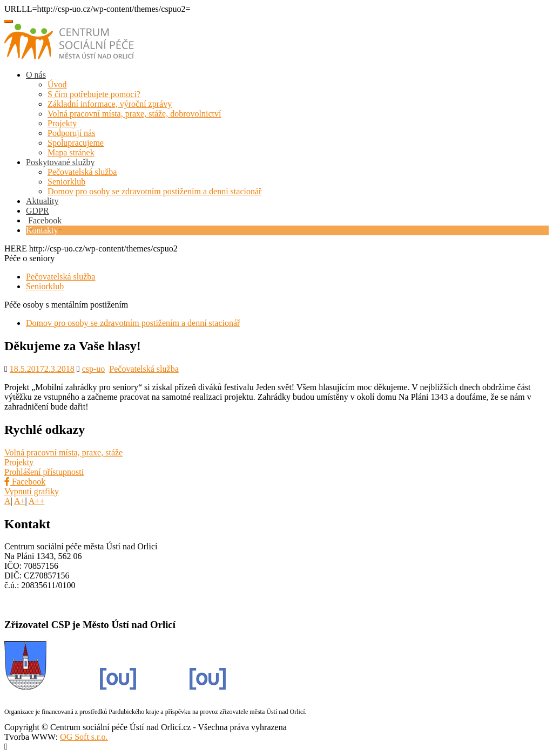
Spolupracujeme (76, 143)
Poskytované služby (60, 162)
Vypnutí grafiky (32, 491)
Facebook (25, 482)
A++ (37, 501)
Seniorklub (66, 182)
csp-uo (94, 369)
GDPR (38, 211)
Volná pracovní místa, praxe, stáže (63, 452)
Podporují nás (71, 133)
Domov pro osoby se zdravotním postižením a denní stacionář (154, 191)
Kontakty (42, 230)
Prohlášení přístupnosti (44, 472)
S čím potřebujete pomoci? (94, 94)
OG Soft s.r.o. (84, 737)
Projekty (62, 123)
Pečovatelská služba (82, 172)
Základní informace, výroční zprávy (110, 104)
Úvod (57, 84)
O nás (36, 75)
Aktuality (42, 201)
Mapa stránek (71, 152)
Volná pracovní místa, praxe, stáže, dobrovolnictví (134, 114)
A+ (20, 501)
